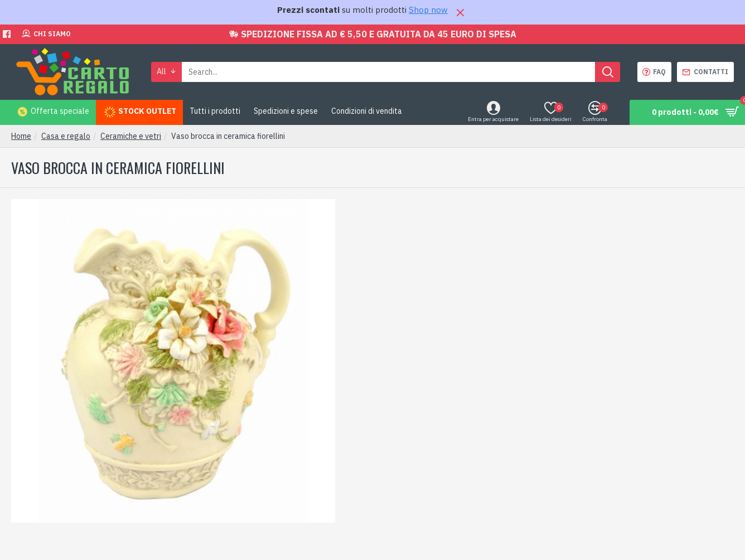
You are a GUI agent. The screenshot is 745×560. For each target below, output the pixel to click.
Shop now (428, 10)
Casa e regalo (66, 136)
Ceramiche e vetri (131, 136)
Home (21, 136)
